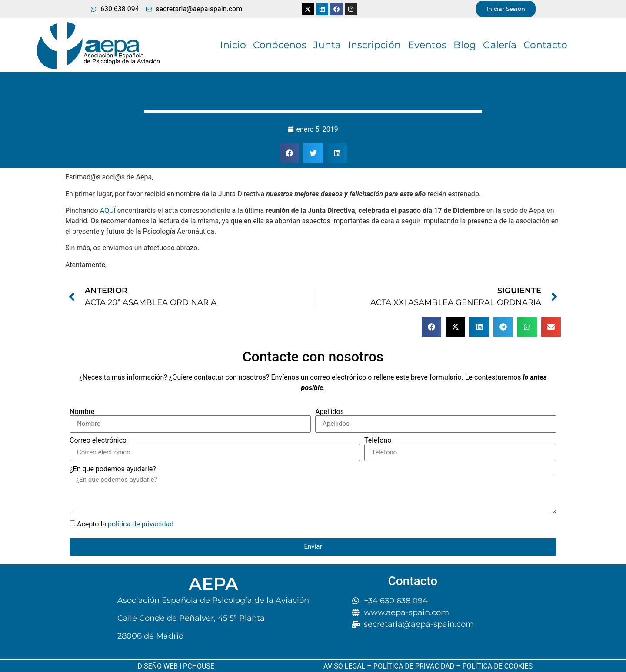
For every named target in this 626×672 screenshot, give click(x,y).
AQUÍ (108, 210)
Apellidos (330, 412)
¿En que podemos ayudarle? (113, 469)
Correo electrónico (98, 440)
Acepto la (125, 524)
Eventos (427, 45)
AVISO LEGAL (344, 666)
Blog (465, 45)
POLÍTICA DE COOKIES (497, 666)
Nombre (82, 412)
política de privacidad (141, 524)
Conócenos (280, 45)
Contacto (545, 45)
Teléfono (378, 440)
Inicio (233, 45)
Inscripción (374, 45)
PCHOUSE (199, 666)
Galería (500, 45)
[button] (289, 153)
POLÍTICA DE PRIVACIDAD (414, 666)
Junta (327, 45)
